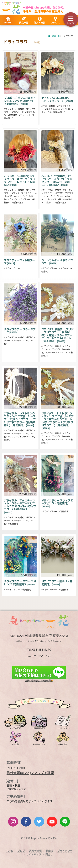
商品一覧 (24, 22)
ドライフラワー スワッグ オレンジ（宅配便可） (20, 583)
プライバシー (65, 851)
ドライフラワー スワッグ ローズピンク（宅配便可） (58, 503)
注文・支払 (40, 22)
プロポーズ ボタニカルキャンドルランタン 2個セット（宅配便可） (20, 101)
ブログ (21, 851)
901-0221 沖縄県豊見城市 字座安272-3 (39, 636)
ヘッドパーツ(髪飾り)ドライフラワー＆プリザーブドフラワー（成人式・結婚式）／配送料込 (57, 181)
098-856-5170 (42, 650)
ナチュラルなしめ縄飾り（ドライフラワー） (57, 99)
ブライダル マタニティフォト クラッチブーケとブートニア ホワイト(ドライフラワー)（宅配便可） (20, 506)
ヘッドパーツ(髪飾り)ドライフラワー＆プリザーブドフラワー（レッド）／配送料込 (19, 181)
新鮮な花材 (63, 743)
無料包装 (15, 743)
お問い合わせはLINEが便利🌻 (39, 674)
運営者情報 (35, 851)
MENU (71, 23)
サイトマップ (34, 854)
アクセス (55, 22)
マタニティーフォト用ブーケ (19, 262)
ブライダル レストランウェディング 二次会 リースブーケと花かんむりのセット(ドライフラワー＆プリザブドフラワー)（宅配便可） (58, 421)
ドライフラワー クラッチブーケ (20, 331)
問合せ (49, 854)
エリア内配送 (15, 727)
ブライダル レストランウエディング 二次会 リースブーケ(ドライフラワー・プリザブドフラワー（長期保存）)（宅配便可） (20, 419)
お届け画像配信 (39, 727)
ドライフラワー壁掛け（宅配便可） (57, 583)
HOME (8, 22)
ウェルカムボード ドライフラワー (57, 262)
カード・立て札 (63, 727)
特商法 (50, 851)
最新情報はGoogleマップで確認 (30, 773)
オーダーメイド (39, 743)
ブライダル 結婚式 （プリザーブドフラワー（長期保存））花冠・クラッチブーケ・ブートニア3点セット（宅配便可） (58, 335)
